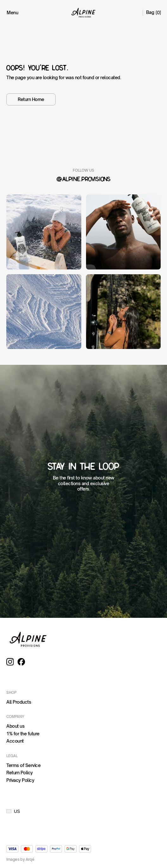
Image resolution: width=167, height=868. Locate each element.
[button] (13, 811)
